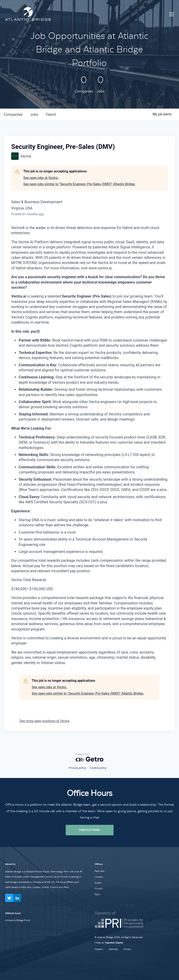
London (99, 877)
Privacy (127, 949)
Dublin (98, 883)
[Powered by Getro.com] (89, 757)
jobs (34, 115)
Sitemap (113, 949)
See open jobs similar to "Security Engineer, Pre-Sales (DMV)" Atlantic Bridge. (79, 184)
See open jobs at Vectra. (41, 178)
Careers (99, 949)
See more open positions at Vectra (44, 721)
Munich (99, 888)
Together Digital (114, 943)
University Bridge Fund (17, 920)
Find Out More (89, 830)
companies (13, 115)
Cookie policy (98, 768)
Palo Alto (100, 871)
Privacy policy (77, 768)
